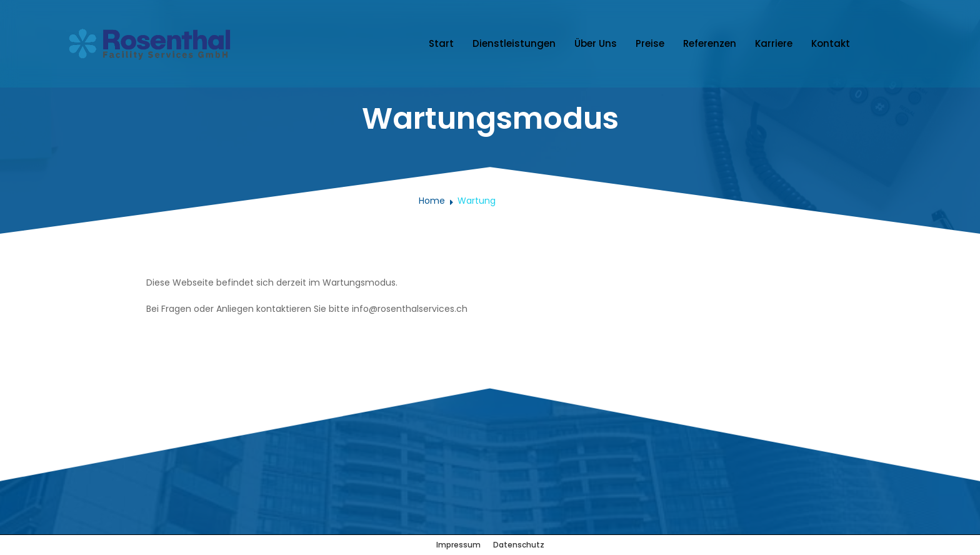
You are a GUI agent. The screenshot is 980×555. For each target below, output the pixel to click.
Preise (650, 43)
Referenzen (710, 43)
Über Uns (596, 43)
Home (432, 201)
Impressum (458, 545)
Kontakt (831, 43)
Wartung (477, 201)
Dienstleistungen (514, 43)
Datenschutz (519, 545)
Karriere (774, 43)
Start (441, 43)
